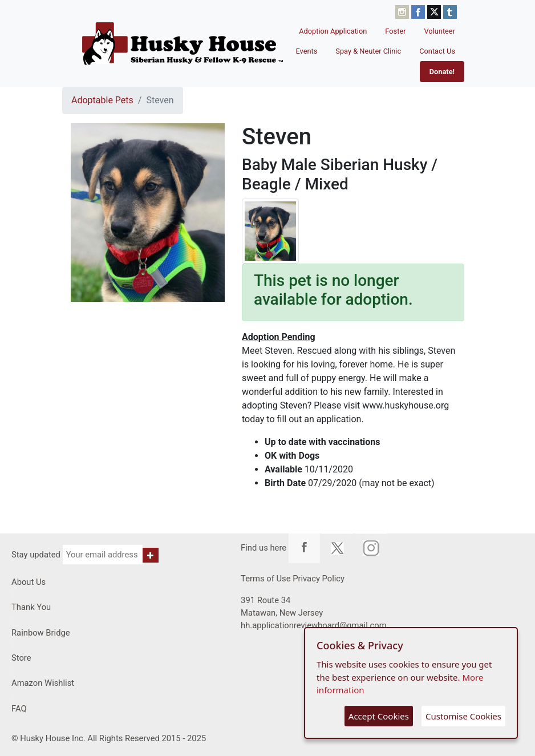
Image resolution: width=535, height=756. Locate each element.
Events (306, 51)
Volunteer (440, 31)
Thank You (31, 607)
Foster (395, 31)
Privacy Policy (319, 579)
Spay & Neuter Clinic (368, 51)
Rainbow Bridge (41, 633)
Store (21, 658)
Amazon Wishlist (43, 683)
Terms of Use (266, 579)
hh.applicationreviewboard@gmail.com (314, 625)
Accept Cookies (379, 716)
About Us (29, 582)
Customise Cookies (463, 716)
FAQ (19, 709)
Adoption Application (333, 31)
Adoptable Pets (102, 100)
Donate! (442, 72)
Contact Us (437, 51)
